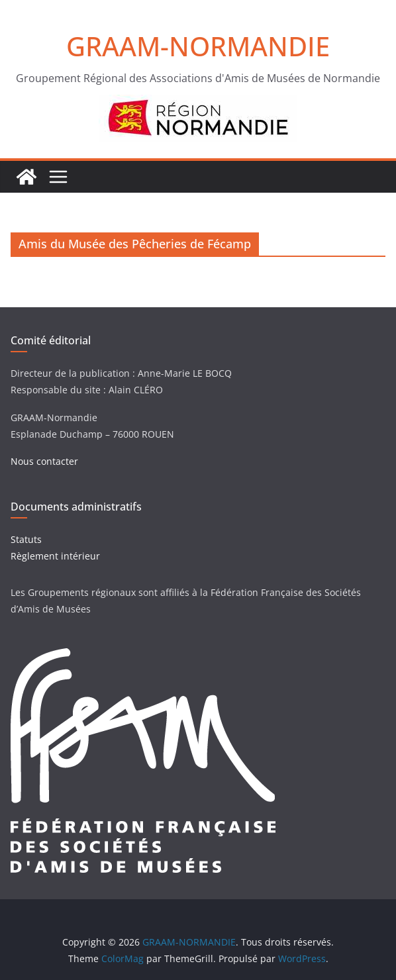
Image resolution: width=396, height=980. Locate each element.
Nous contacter (44, 461)
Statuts (26, 539)
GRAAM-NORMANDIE (198, 46)
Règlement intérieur (55, 556)
